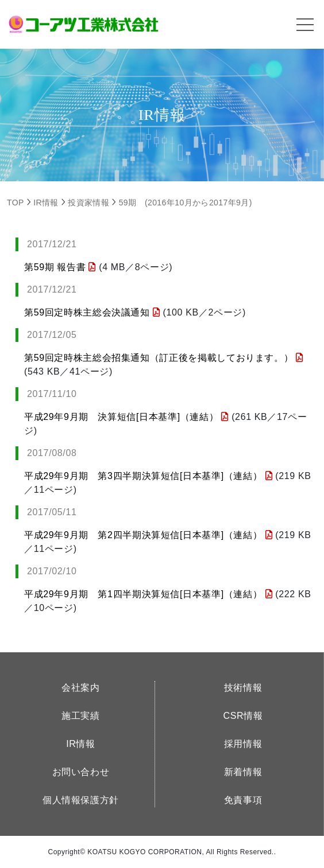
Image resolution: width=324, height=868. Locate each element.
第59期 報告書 (60, 267)
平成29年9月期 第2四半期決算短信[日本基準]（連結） (148, 535)
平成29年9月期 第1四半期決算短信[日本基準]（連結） (148, 594)
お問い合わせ (81, 772)
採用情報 (243, 744)
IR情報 (81, 744)
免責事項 (243, 800)
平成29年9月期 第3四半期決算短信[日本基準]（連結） (148, 476)
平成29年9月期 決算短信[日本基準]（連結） (126, 417)
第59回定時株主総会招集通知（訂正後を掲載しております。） (164, 358)
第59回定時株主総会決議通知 (92, 312)
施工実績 (81, 716)
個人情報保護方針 (81, 800)
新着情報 (243, 772)
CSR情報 (243, 716)
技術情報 (243, 688)
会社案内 (81, 688)
